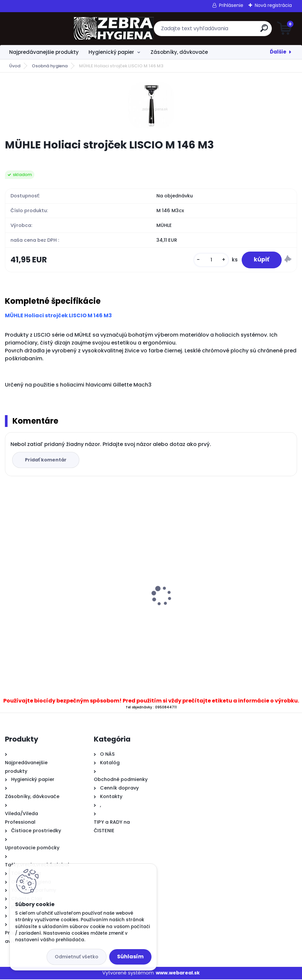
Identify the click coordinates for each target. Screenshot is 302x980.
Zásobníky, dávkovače (179, 52)
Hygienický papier (111, 52)
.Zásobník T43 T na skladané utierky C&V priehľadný (76, 619)
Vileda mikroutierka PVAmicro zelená (205, 586)
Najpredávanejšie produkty (44, 52)
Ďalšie (278, 52)
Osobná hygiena (50, 66)
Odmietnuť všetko (77, 957)
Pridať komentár (46, 461)
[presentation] (10, 587)
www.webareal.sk (178, 974)
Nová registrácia (273, 5)
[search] (230, 31)
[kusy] (210, 260)
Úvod (15, 66)
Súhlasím (130, 957)
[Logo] (45, 29)
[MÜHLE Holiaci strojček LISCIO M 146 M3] (151, 105)
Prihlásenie (231, 5)
